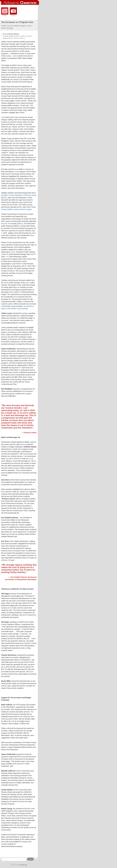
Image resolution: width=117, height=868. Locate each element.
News (5, 16)
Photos (13, 16)
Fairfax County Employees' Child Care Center (20, 195)
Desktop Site (24, 865)
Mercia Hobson (14, 34)
